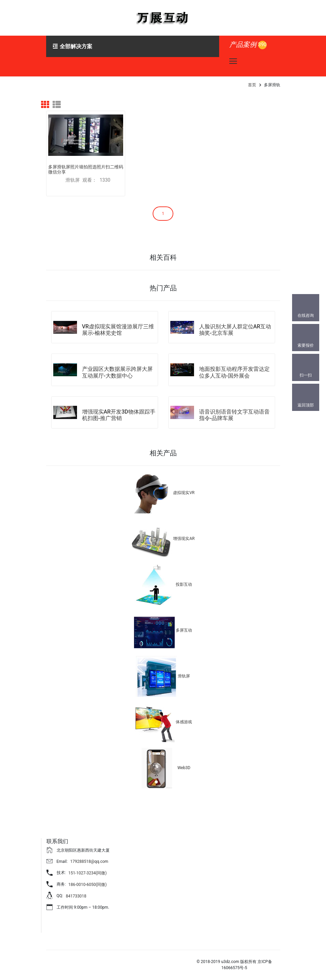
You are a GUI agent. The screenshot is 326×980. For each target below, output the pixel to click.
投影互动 (184, 580)
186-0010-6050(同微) (87, 880)
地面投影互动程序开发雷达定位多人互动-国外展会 (234, 368)
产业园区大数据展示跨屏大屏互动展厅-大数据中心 (117, 368)
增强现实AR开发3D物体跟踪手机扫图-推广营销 (119, 411)
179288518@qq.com (89, 857)
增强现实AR (184, 534)
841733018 (76, 892)
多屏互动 (184, 626)
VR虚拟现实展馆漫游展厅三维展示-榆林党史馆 (118, 325)
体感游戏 (184, 718)
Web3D (184, 763)
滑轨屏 (184, 672)
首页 (252, 85)
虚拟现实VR (184, 488)
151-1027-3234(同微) (87, 869)
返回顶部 (306, 405)
